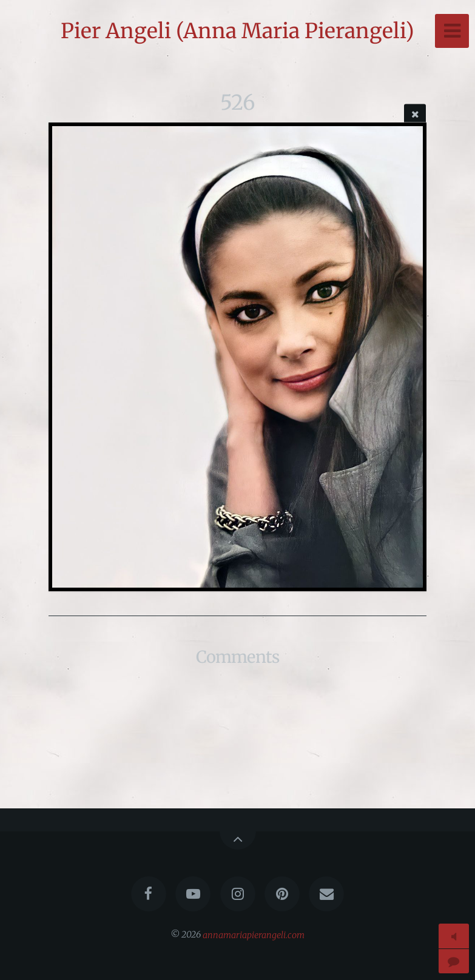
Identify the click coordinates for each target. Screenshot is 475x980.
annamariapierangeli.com (254, 935)
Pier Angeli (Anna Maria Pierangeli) (238, 31)
